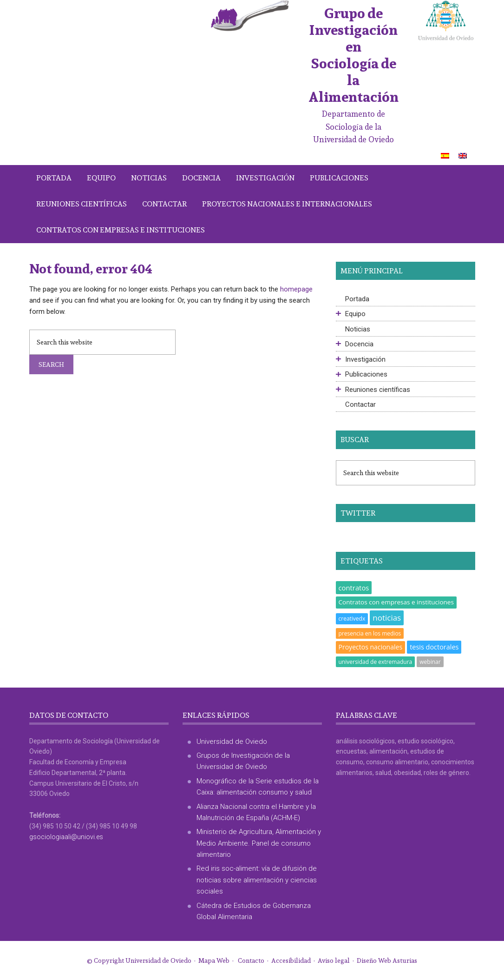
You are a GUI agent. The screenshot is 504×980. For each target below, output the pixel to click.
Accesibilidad (291, 960)
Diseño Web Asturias (387, 960)
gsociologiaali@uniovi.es (66, 837)
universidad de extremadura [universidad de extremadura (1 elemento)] (376, 662)
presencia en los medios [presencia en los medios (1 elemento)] (370, 633)
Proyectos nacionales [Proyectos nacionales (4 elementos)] (371, 647)
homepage (296, 289)
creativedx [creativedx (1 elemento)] (352, 619)
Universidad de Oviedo (232, 742)
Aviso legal (334, 960)
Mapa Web (214, 960)
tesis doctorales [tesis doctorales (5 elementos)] (434, 647)
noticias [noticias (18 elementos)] (387, 618)
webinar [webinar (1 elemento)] (430, 662)
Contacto (251, 960)
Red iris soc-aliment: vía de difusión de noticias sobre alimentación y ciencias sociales (257, 880)
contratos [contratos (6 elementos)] (354, 588)
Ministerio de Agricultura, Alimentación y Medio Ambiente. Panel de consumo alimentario (259, 843)
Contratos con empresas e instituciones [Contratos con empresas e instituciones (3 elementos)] (396, 602)
